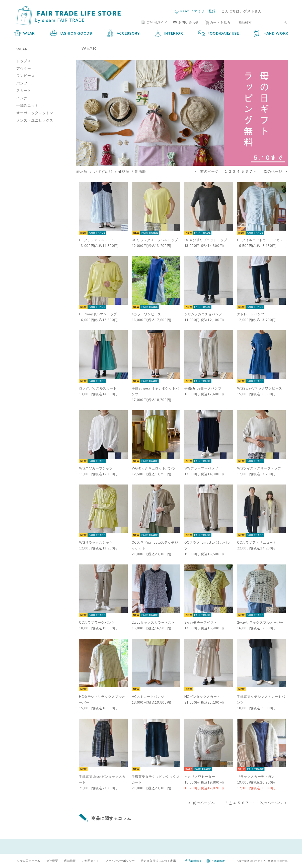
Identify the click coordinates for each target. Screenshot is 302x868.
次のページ (273, 171)
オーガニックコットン (35, 113)
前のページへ (204, 803)
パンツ (22, 83)
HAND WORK (271, 33)
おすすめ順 (103, 171)
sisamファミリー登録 (198, 11)
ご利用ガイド (154, 22)
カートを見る (218, 22)
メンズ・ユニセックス (35, 120)
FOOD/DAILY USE (219, 33)
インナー (24, 98)
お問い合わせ (186, 22)
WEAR (24, 33)
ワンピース (26, 75)
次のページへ (271, 803)
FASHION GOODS (71, 33)
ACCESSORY (124, 33)
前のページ (209, 171)
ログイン (279, 11)
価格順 (124, 171)
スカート (24, 90)
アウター (24, 68)
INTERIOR (169, 33)
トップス (24, 61)
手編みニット (27, 105)
